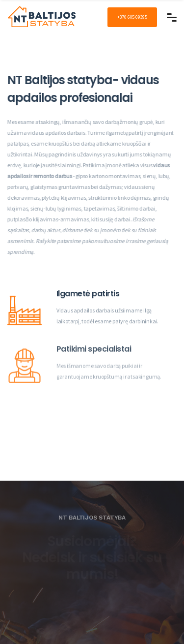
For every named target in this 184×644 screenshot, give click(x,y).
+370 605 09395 (132, 17)
